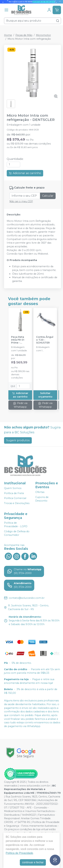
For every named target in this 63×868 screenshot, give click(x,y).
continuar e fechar (33, 862)
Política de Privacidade (19, 853)
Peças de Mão (24, 35)
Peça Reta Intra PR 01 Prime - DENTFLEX (18, 340)
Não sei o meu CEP (21, 201)
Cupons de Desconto (42, 499)
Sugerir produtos (18, 440)
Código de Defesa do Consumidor (17, 533)
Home (8, 35)
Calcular (48, 196)
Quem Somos (13, 488)
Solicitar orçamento (45, 395)
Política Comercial (15, 498)
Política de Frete (14, 493)
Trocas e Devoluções (17, 503)
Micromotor (43, 35)
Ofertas (40, 492)
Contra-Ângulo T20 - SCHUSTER (45, 340)
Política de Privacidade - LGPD (16, 525)
